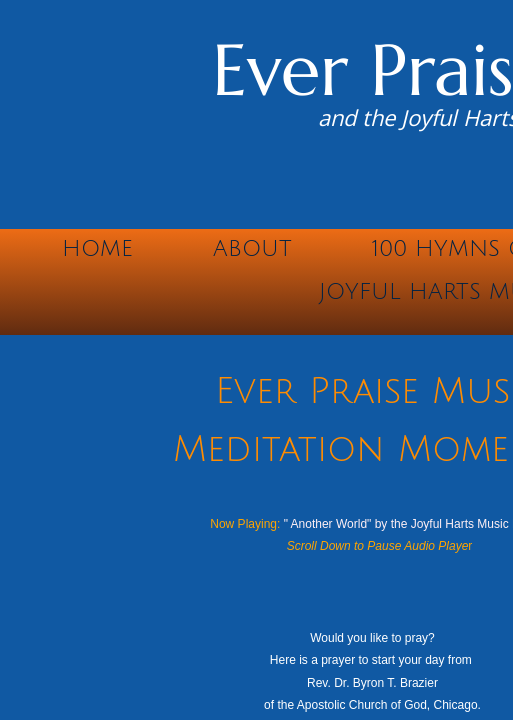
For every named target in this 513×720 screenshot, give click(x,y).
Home (97, 249)
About (252, 249)
